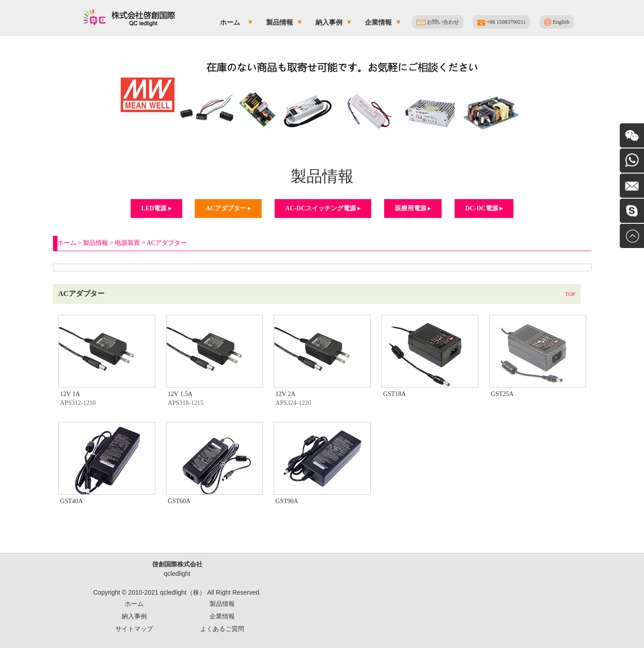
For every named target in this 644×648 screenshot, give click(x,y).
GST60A (179, 501)
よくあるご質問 (222, 629)
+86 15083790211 (502, 22)
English (557, 22)
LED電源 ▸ (156, 208)
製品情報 (280, 22)
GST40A (72, 501)
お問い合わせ (438, 22)
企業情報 (378, 22)
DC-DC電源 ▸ (484, 208)
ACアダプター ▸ (228, 208)
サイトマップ (134, 629)
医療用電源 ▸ (413, 208)
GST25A (502, 394)
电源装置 (127, 243)
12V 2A (285, 394)
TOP (570, 294)
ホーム (230, 22)
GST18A (395, 394)
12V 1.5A (180, 394)
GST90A (287, 501)
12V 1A (70, 394)
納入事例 (329, 22)
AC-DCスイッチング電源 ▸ (323, 208)
